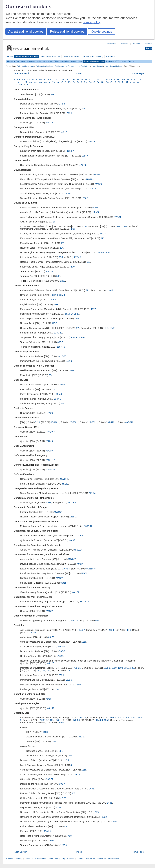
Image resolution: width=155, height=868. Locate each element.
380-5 (60, 342)
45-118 (54, 422)
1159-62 (58, 333)
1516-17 (75, 314)
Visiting (100, 57)
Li (18, 82)
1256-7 (85, 198)
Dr (78, 80)
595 (85, 226)
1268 (84, 642)
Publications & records (94, 61)
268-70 (49, 271)
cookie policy (92, 22)
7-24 (38, 422)
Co (62, 80)
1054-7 (70, 151)
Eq (86, 80)
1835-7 (73, 517)
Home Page (138, 73)
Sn (107, 82)
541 (135, 718)
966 (66, 826)
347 (73, 793)
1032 (61, 656)
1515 (67, 314)
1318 (126, 668)
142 (73, 229)
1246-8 (99, 720)
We (138, 82)
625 (97, 812)
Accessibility (111, 44)
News (124, 61)
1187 (106, 328)
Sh (103, 82)
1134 (54, 389)
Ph (70, 82)
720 (38, 670)
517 (130, 718)
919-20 (63, 798)
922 (97, 621)
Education (110, 57)
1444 (77, 319)
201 (61, 751)
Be (40, 80)
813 (102, 238)
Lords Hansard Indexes (113, 66)
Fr (98, 80)
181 (58, 689)
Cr (67, 80)
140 (83, 337)
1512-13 (81, 737)
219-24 (92, 493)
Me (35, 82)
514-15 (123, 718)
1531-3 (69, 361)
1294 (120, 668)
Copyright (80, 859)
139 (73, 267)
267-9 (62, 385)
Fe (94, 80)
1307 (68, 193)
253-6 (62, 675)
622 (88, 262)
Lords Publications (83, 66)
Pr (74, 82)
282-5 (118, 226)
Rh (85, 82)
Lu (22, 82)
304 (55, 222)
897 (108, 252)
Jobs (57, 859)
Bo (45, 80)
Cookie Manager (114, 858)
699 (79, 685)
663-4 (59, 807)
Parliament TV (112, 61)
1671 (77, 775)
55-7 (61, 257)
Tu (123, 82)
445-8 (54, 323)
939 (52, 94)
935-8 (62, 295)
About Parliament (71, 57)
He (119, 80)
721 (88, 290)
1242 (112, 328)
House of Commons (16, 61)
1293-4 (64, 845)
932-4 (55, 295)
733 (48, 670)
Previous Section (23, 73)
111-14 (51, 841)
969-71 (50, 779)
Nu (58, 82)
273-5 (62, 104)
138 (73, 337)
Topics (131, 61)
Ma (30, 82)
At (33, 80)
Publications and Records (65, 66)
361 (77, 328)
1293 (63, 281)
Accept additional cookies (26, 32)
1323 (133, 668)
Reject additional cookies (67, 32)
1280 (114, 668)
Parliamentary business (27, 57)
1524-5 (72, 370)
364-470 (110, 422)
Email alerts (124, 44)
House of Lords (34, 61)
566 (58, 276)
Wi (15, 85)
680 (62, 243)
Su (112, 82)
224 (61, 248)
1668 (92, 789)
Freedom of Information (44, 859)
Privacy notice (91, 858)
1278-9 (107, 668)
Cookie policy (102, 858)
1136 (54, 741)
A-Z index (10, 859)
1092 (53, 300)
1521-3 (69, 680)
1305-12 (88, 526)
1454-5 (61, 723)
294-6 (125, 226)
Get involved (88, 57)
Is (135, 80)
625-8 (59, 394)
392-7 (62, 784)
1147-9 (57, 399)
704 (51, 375)
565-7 (62, 651)
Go (106, 80)
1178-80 (76, 720)
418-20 (63, 356)
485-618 (129, 422)
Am (19, 80)
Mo (40, 82)
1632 (104, 817)
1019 (111, 290)
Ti (119, 82)
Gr (111, 80)
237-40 (77, 257)
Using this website (68, 859)
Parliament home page (25, 66)
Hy (128, 80)
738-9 (128, 630)
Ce (58, 80)
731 (43, 670)
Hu (123, 80)
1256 (106, 720)
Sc (98, 82)
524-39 (91, 141)
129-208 (72, 422)
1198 (45, 732)
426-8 (112, 630)
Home (10, 57)
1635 (115, 822)
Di (74, 80)
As (29, 80)
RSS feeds (136, 44)
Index (79, 73)
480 (70, 836)
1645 (110, 803)
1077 (93, 309)
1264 (70, 756)
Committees (76, 61)
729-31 (77, 668)
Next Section (21, 852)
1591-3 (85, 109)
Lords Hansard (97, 66)
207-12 (83, 718)
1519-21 (70, 113)
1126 (69, 670)
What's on (47, 61)
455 (67, 760)
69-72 (51, 637)
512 (117, 718)
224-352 (91, 422)
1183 (33, 632)
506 (112, 718)
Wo (20, 85)
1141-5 (48, 831)
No (53, 82)
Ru (90, 82)
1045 (51, 720)
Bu (49, 80)
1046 (57, 720)
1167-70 (61, 347)
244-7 (82, 630)
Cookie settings (102, 32)
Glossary (19, 859)
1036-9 (44, 720)
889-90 (101, 252)
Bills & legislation (61, 61)
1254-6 (85, 156)
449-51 (57, 304)
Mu (45, 82)
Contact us (148, 44)
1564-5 (61, 647)
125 (63, 403)
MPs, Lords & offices (50, 57)
